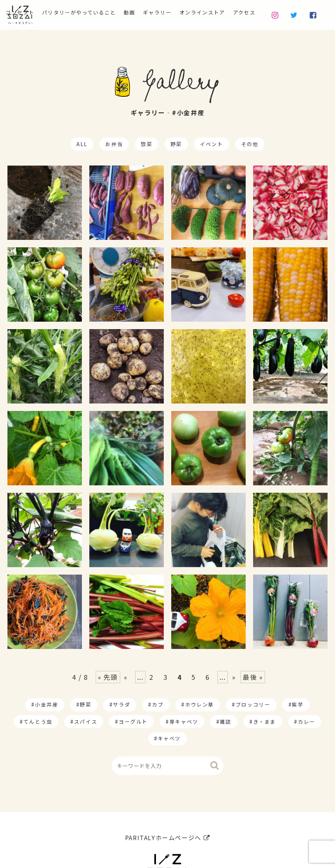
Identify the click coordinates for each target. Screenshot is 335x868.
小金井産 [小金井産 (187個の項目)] (47, 704)
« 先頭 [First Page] (108, 677)
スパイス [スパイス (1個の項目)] (86, 721)
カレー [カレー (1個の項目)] (307, 721)
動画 (142, 13)
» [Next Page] (234, 677)
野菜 (176, 144)
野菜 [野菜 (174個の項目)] (85, 704)
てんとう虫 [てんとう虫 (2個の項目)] (38, 721)
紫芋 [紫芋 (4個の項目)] (298, 704)
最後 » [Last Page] (253, 677)
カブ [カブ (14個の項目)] (158, 704)
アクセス (273, 13)
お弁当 (114, 144)
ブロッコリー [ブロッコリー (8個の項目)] (253, 704)
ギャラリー (174, 13)
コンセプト (16, 13)
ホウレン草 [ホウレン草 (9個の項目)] (200, 704)
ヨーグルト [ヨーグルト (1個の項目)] (133, 721)
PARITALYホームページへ (167, 838)
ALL (82, 144)
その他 (250, 144)
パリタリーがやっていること (84, 13)
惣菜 (146, 144)
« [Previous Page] (126, 677)
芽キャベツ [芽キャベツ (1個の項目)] (184, 721)
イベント (211, 144)
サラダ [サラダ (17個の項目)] (122, 704)
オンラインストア (225, 13)
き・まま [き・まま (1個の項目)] (265, 721)
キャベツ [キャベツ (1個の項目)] (169, 738)
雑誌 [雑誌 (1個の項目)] (226, 721)
